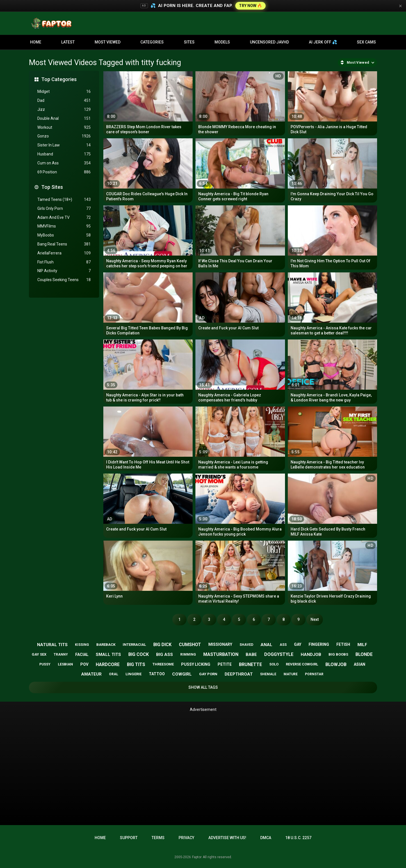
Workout (64, 128)
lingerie (134, 674)
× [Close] (400, 6)
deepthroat (239, 674)
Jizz (64, 110)
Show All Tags (203, 687)
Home (36, 42)
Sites (189, 42)
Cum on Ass (64, 163)
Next (315, 619)
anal (266, 645)
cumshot (190, 645)
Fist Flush (64, 262)
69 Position (64, 172)
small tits (108, 655)
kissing (82, 645)
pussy (45, 664)
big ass (165, 655)
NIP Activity (64, 271)
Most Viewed (108, 42)
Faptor (197, 857)
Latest (68, 42)
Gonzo (64, 136)
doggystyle (279, 654)
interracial (134, 645)
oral (114, 674)
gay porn (208, 674)
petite (225, 664)
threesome (163, 664)
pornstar (314, 674)
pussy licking (196, 664)
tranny (61, 655)
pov (84, 664)
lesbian (65, 664)
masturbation (221, 654)
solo (274, 664)
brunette (250, 664)
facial (82, 655)
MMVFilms (64, 226)
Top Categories (59, 79)
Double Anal (64, 119)
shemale (268, 674)
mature (291, 674)
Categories (152, 42)
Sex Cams (366, 42)
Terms (158, 838)
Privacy (186, 838)
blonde (364, 654)
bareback (106, 645)
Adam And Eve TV (64, 218)
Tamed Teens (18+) (64, 200)
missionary (220, 644)
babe (251, 655)
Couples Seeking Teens (64, 280)
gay (298, 644)
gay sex (39, 654)
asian (360, 664)
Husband (64, 154)
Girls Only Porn (64, 209)
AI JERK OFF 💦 (323, 42)
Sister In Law (64, 145)
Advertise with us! (227, 838)
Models (222, 42)
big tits (136, 664)
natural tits (52, 645)
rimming (188, 655)
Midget (64, 92)
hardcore (108, 664)
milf (362, 645)
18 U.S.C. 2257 (298, 838)
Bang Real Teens (64, 244)
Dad (64, 101)
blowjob (336, 664)
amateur (91, 674)
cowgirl (182, 674)
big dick (162, 645)
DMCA (266, 838)
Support (129, 838)
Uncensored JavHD (269, 42)
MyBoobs (64, 235)
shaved (246, 645)
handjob (311, 655)
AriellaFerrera (64, 253)
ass (283, 645)
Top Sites (52, 187)
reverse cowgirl (302, 664)
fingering (319, 644)
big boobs (338, 654)
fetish (343, 644)
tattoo (157, 674)
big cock (139, 654)
